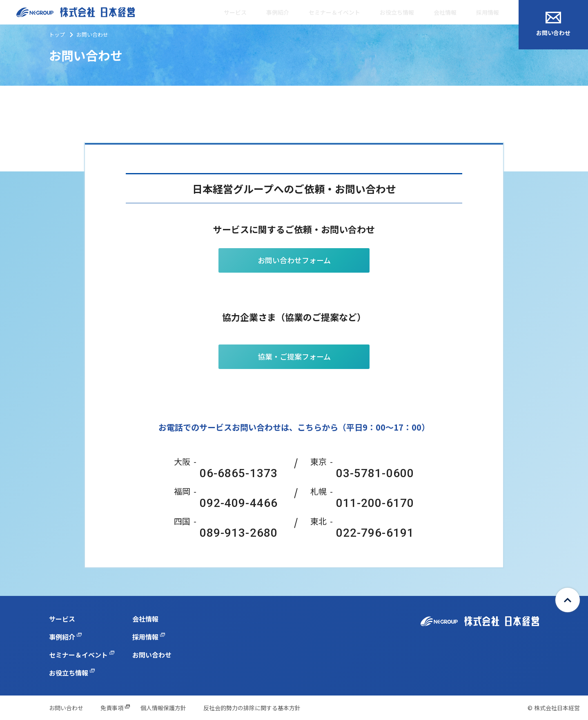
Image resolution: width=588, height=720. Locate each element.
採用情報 (488, 12)
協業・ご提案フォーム (294, 356)
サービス (235, 12)
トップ (57, 34)
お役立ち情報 (397, 12)
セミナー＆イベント (334, 12)
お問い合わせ (553, 24)
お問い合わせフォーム (294, 260)
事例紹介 (278, 12)
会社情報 (445, 12)
